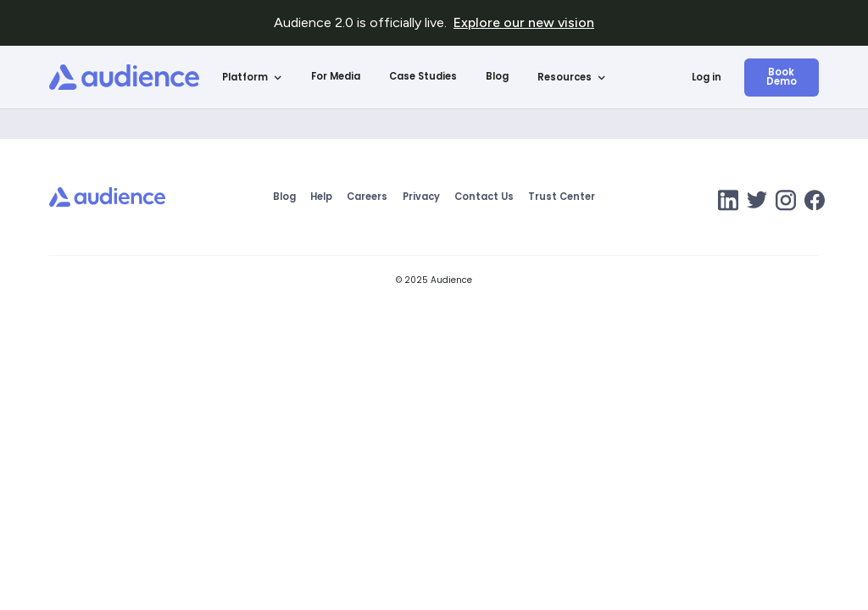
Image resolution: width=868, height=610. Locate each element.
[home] (124, 77)
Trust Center (562, 197)
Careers (367, 197)
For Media (336, 76)
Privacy (421, 197)
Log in (707, 77)
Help (321, 197)
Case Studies (423, 76)
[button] (253, 77)
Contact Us (484, 197)
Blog (497, 76)
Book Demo (782, 77)
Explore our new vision (524, 22)
